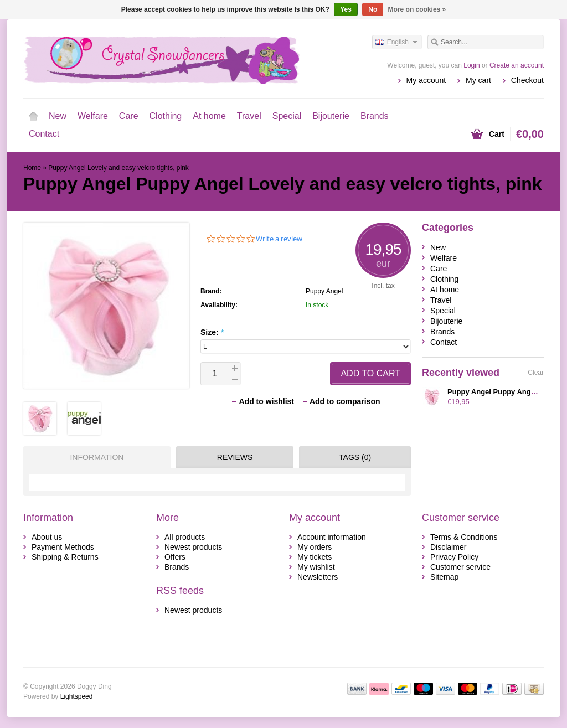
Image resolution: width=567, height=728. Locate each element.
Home (33, 116)
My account (426, 80)
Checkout (527, 80)
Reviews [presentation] (235, 457)
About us (47, 537)
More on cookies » (417, 9)
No (373, 9)
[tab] (94, 457)
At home (209, 116)
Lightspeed (77, 696)
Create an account (517, 65)
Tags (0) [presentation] (355, 457)
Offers (175, 557)
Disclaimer (448, 547)
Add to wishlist (263, 401)
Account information (332, 537)
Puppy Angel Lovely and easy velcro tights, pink (118, 168)
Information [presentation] (97, 457)
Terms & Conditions (464, 537)
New (58, 116)
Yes (346, 9)
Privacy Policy (454, 557)
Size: (212, 332)
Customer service (460, 567)
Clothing (166, 116)
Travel (249, 116)
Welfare (93, 116)
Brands (375, 116)
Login (471, 65)
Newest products (193, 547)
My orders (315, 547)
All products (185, 537)
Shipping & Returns (65, 557)
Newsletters (318, 577)
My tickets (315, 557)
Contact (44, 134)
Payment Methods (63, 547)
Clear (536, 373)
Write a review (279, 239)
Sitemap (444, 577)
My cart (478, 80)
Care (129, 116)
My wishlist (316, 567)
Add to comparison (341, 401)
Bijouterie (331, 116)
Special (287, 116)
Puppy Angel (324, 291)
